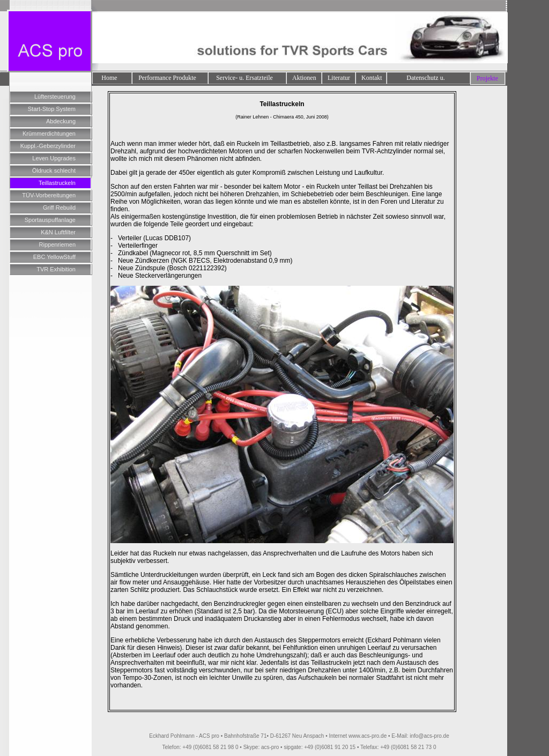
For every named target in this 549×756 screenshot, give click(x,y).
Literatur (339, 78)
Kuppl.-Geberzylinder (48, 146)
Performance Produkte (167, 78)
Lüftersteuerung (55, 97)
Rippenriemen (57, 244)
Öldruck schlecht (54, 171)
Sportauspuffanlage (50, 220)
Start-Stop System (52, 109)
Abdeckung (61, 121)
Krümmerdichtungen (49, 134)
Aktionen (304, 78)
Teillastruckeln (57, 183)
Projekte (487, 78)
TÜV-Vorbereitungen (49, 195)
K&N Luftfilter (58, 232)
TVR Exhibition (56, 269)
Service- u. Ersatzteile (244, 78)
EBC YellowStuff (54, 257)
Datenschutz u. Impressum (425, 79)
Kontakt (372, 78)
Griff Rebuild (59, 207)
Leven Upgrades (54, 158)
